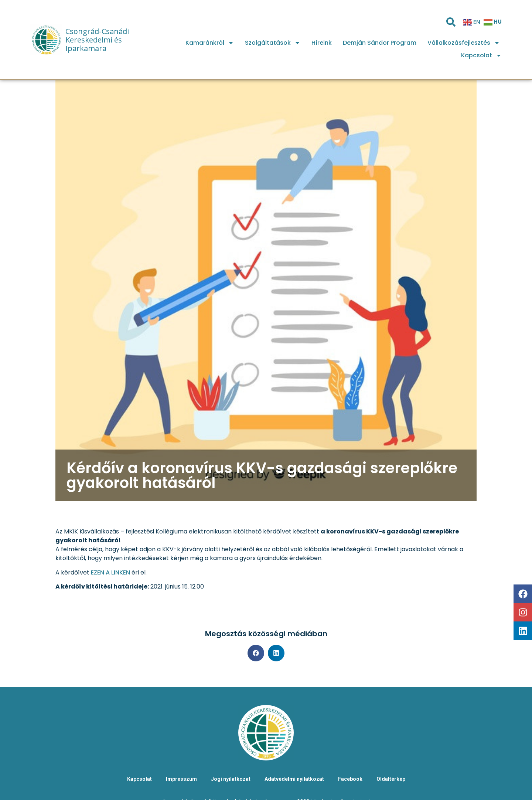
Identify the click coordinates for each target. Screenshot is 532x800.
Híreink (322, 43)
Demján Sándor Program (380, 43)
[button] (256, 653)
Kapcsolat (481, 55)
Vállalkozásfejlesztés (464, 43)
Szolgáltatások (273, 43)
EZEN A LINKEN (110, 572)
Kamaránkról (210, 43)
